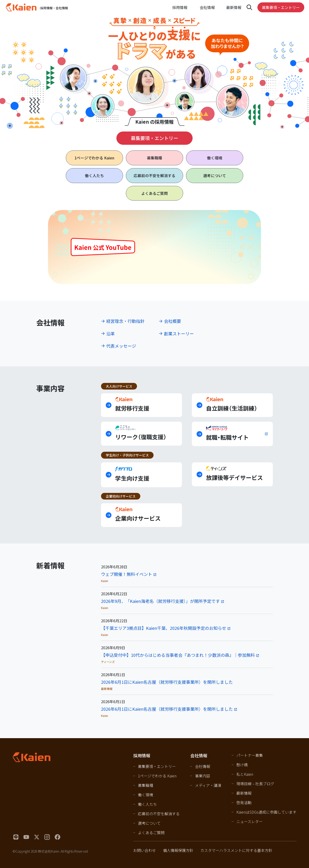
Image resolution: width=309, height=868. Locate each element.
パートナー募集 (250, 755)
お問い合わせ (145, 850)
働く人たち (94, 175)
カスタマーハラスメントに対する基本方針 (236, 850)
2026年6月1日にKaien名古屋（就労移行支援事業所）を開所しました (167, 682)
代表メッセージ (121, 346)
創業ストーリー (179, 333)
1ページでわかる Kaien (157, 776)
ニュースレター (249, 821)
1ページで (94, 158)
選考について (215, 175)
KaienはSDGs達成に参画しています (266, 812)
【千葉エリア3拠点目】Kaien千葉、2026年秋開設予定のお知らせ (164, 628)
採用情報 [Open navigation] (180, 7)
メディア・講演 (208, 785)
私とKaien (245, 774)
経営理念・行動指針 (125, 321)
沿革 (110, 333)
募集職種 (154, 158)
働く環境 (215, 158)
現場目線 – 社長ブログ (255, 784)
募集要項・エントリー (281, 7)
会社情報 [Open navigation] (207, 7)
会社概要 (172, 321)
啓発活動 (244, 802)
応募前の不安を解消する (154, 175)
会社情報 (203, 766)
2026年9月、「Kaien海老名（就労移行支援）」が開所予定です (160, 601)
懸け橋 (242, 765)
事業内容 (203, 776)
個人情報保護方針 (178, 850)
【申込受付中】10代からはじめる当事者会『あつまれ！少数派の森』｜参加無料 (178, 655)
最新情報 (234, 7)
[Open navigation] (249, 7)
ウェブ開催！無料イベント (127, 574)
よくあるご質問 (154, 193)
